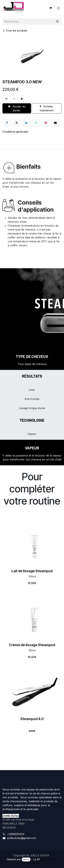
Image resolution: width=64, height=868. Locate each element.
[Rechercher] (57, 21)
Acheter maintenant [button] (47, 108)
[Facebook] (7, 123)
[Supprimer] (6, 99)
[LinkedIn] (26, 123)
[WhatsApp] (36, 123)
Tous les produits (15, 30)
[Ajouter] (22, 99)
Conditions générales (15, 132)
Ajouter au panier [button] (17, 108)
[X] (17, 123)
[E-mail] (55, 123)
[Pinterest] (46, 123)
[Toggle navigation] (58, 8)
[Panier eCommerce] (50, 8)
